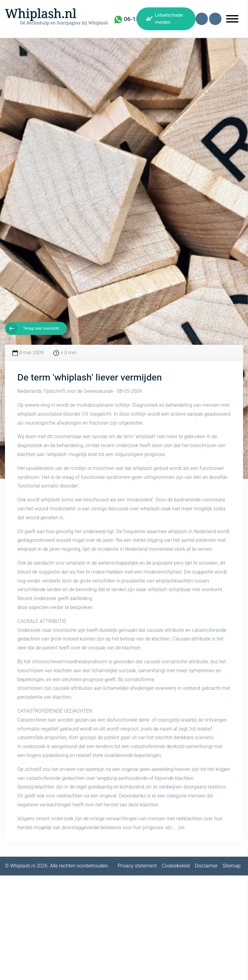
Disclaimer (206, 866)
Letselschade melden (169, 19)
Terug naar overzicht (41, 328)
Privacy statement (137, 866)
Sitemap (232, 866)
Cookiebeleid (176, 866)
